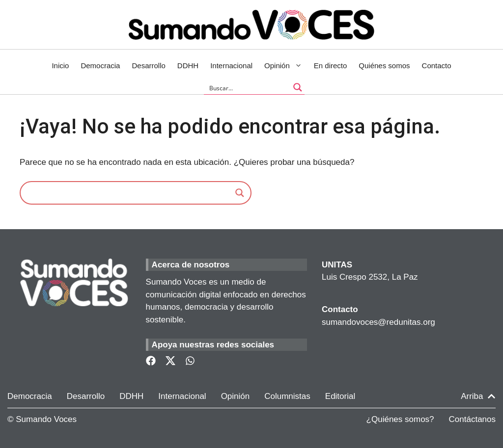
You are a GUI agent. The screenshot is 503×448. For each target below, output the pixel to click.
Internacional (231, 66)
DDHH (188, 66)
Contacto (437, 66)
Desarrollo (148, 66)
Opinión (286, 66)
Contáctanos (472, 419)
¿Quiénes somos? (400, 419)
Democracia (100, 66)
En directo (331, 66)
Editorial (340, 396)
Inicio (60, 66)
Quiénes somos (384, 66)
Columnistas (287, 396)
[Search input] (248, 87)
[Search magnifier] (240, 193)
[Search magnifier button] (298, 87)
